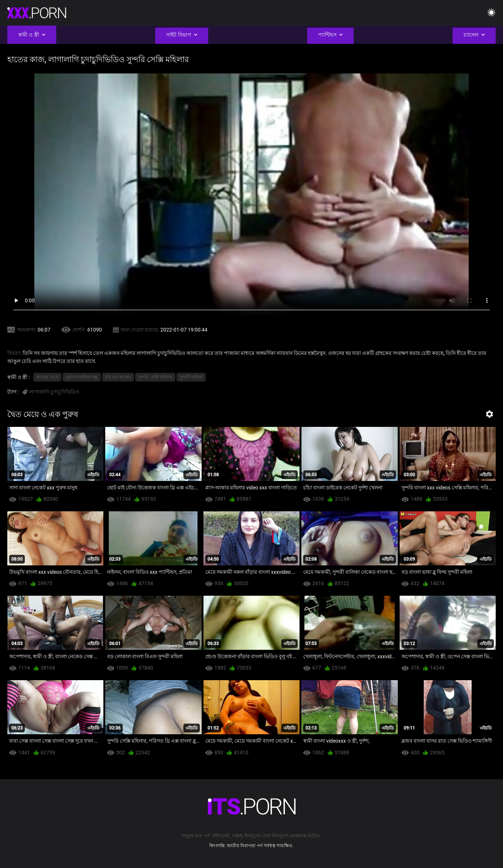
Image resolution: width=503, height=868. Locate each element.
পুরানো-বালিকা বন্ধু (82, 377)
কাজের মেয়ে (47, 377)
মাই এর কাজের (118, 377)
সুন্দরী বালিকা (191, 377)
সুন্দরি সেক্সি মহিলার (155, 377)
